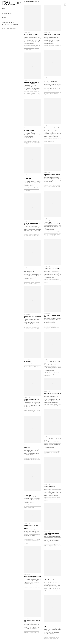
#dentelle (39, 141)
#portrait (36, 282)
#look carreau (36, 410)
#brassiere (46, 139)
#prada (51, 236)
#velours (59, 592)
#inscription (26, 282)
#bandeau (25, 46)
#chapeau (28, 140)
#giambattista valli (47, 327)
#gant (36, 234)
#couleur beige (29, 141)
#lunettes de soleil (27, 48)
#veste (45, 95)
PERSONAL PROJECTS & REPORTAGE (10, 25)
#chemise (31, 140)
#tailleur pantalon (47, 375)
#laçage (33, 631)
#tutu (47, 188)
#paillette (52, 327)
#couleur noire (36, 505)
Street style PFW (27, 362)
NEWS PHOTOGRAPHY (7, 21)
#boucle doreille (30, 46)
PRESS (4, 12)
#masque (29, 366)
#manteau (32, 282)
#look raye (59, 139)
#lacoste (34, 365)
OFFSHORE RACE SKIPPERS (8, 23)
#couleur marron (56, 636)
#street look (37, 48)
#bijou (25, 281)
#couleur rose (26, 47)
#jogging (30, 542)
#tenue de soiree (51, 329)
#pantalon (33, 412)
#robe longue (29, 236)
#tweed (30, 49)
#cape (45, 46)
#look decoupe (38, 93)
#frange (35, 458)
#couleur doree (38, 233)
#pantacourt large (27, 507)
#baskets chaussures (47, 498)
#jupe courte (31, 47)
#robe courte (30, 95)
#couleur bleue (33, 233)
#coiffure (29, 93)
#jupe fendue (36, 47)
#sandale (48, 93)
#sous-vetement (53, 93)
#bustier (25, 631)
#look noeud (32, 506)
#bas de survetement (27, 539)
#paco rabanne (28, 412)
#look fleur (26, 95)
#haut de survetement (35, 541)
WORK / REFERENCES (7, 14)
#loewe (45, 234)
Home (4, 8)
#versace (58, 236)
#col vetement (36, 140)
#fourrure (25, 143)
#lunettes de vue (52, 591)
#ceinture (25, 327)
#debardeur (37, 364)
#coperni (36, 327)
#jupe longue (30, 365)
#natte (56, 591)
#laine (29, 282)
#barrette (25, 93)
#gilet (32, 410)
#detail (33, 234)
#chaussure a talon (36, 46)
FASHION (4, 17)
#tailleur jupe (26, 49)
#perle (53, 186)
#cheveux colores (38, 457)
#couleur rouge (28, 541)
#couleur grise (58, 544)
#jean (60, 233)
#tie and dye (33, 283)
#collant (25, 141)
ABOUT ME (5, 10)
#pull (48, 281)
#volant (25, 96)
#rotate (33, 542)
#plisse (35, 460)
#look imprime (54, 234)
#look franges (39, 365)
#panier (45, 281)
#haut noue (28, 506)
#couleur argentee (27, 233)
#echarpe (45, 374)
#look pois (59, 234)
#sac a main (32, 48)
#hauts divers (38, 586)
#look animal (49, 234)
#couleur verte (28, 329)
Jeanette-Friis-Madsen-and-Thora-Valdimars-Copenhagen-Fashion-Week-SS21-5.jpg (32, 527)
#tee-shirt (25, 461)
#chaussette (26, 457)
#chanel (45, 404)
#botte (25, 140)
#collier (34, 188)
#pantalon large (47, 140)
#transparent (35, 587)
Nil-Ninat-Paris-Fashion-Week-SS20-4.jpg (32, 576)
